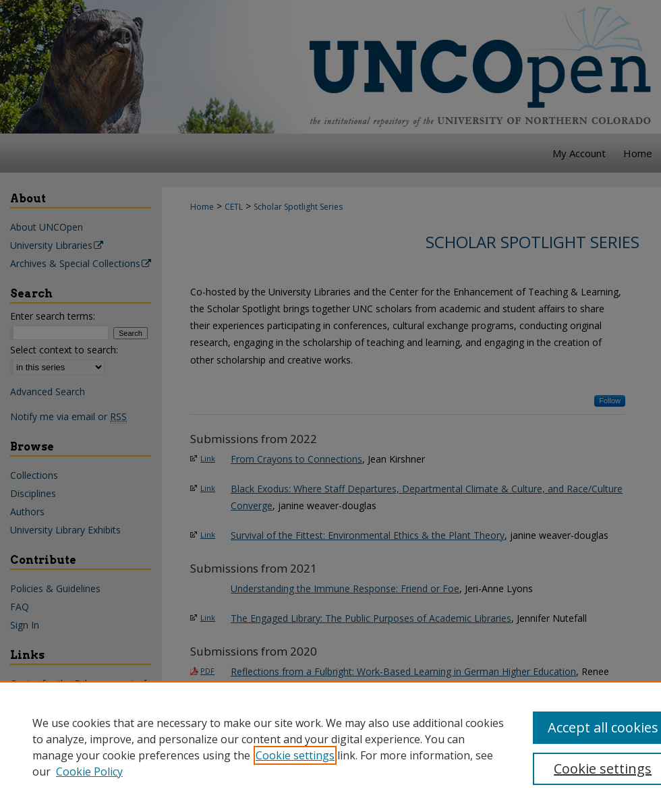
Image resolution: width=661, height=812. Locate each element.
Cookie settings (295, 755)
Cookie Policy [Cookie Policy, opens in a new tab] (89, 772)
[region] (330, 747)
